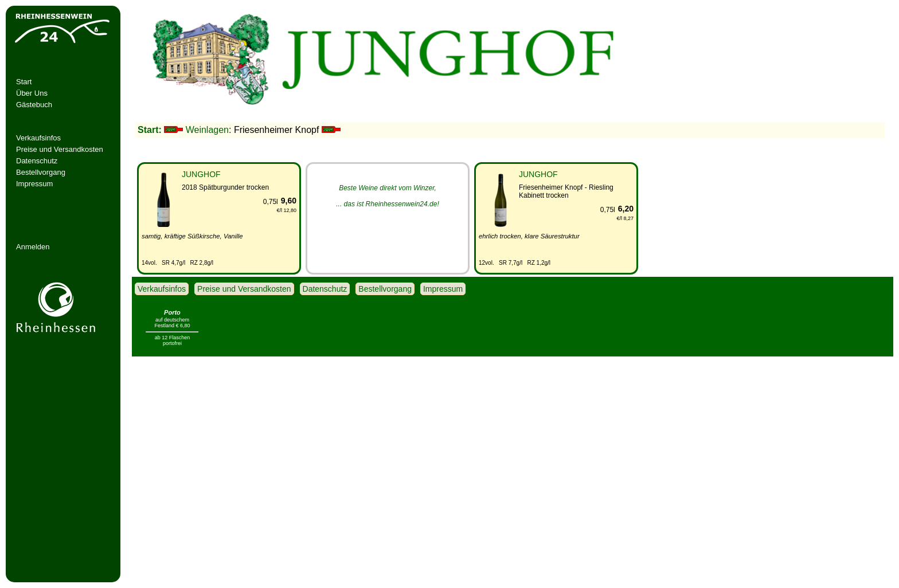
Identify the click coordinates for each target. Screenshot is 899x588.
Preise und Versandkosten (60, 149)
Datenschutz (37, 161)
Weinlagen (207, 130)
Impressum (34, 184)
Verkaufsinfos (38, 138)
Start (24, 82)
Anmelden (33, 247)
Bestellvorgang (41, 172)
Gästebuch (34, 105)
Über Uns (32, 93)
